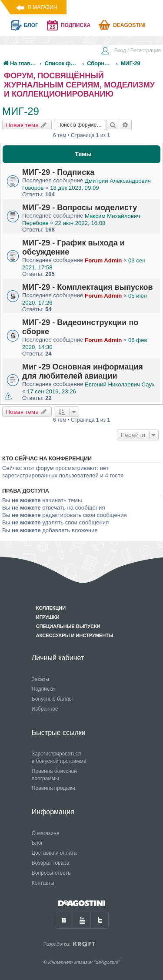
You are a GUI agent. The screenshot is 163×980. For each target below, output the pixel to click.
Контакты (43, 883)
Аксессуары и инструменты (75, 635)
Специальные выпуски (68, 626)
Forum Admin (103, 260)
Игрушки (48, 617)
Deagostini (129, 25)
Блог (37, 843)
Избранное (45, 709)
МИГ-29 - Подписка (58, 172)
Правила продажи (53, 788)
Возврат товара (51, 863)
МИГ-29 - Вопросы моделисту (80, 208)
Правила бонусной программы (54, 775)
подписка (76, 25)
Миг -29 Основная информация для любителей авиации (83, 371)
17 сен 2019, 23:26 (52, 391)
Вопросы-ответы (52, 873)
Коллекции (51, 608)
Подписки (43, 689)
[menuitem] (131, 51)
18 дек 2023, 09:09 (74, 188)
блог (31, 25)
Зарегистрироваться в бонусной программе (59, 757)
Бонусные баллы (52, 699)
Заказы (40, 679)
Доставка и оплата (54, 853)
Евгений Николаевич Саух (120, 384)
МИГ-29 (21, 111)
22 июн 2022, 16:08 (80, 223)
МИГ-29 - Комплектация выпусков (87, 287)
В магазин (42, 7)
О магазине (46, 833)
